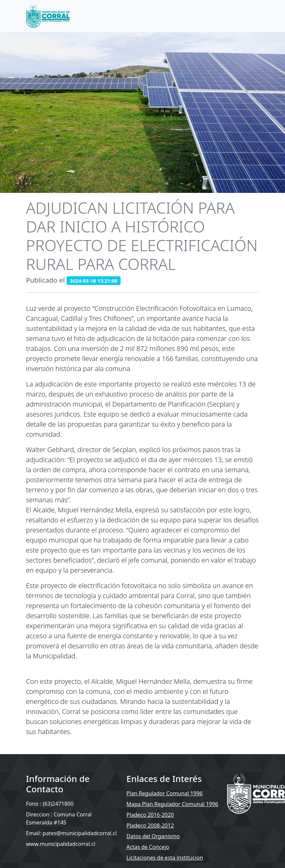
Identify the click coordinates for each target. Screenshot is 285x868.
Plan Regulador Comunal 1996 (165, 793)
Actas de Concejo (148, 847)
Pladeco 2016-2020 (150, 815)
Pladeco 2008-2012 (150, 825)
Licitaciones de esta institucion (165, 858)
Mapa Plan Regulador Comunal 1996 (172, 804)
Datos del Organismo (153, 836)
